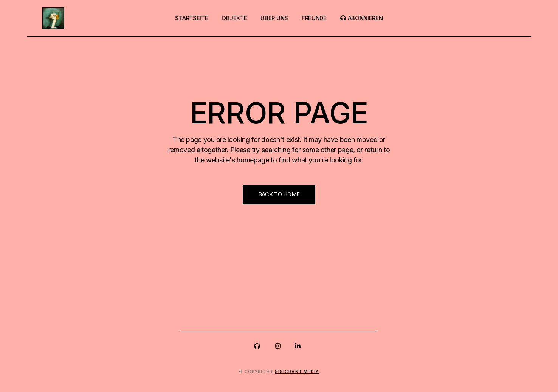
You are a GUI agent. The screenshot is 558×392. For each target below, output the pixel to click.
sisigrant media (297, 372)
